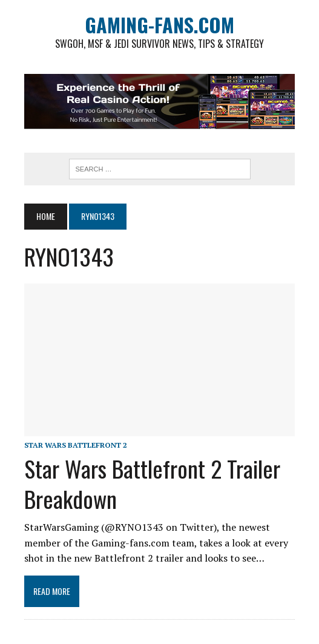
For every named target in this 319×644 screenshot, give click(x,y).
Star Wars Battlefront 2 (76, 445)
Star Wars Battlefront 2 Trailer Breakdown (152, 483)
